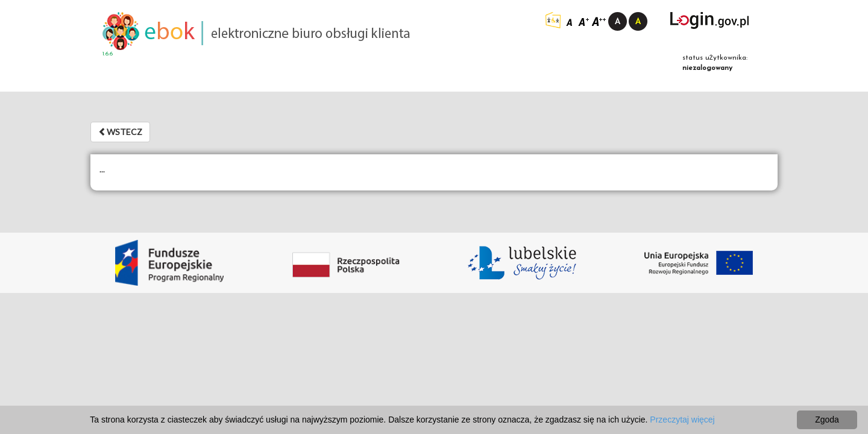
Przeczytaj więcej (682, 420)
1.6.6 (108, 54)
